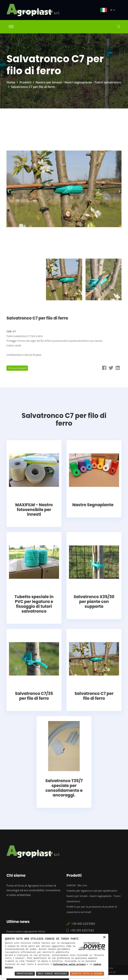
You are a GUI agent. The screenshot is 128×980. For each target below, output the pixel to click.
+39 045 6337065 (81, 924)
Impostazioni (25, 974)
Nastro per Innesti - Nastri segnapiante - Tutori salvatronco (78, 82)
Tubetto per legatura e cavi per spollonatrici (92, 891)
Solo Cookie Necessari (52, 974)
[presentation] (9, 190)
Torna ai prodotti (17, 368)
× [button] (104, 938)
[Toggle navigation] (11, 27)
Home (11, 82)
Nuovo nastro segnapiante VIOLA (26, 931)
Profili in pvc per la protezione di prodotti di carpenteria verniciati (92, 909)
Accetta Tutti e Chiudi (87, 974)
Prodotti (25, 82)
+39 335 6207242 (80, 930)
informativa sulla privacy (69, 964)
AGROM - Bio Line (77, 885)
